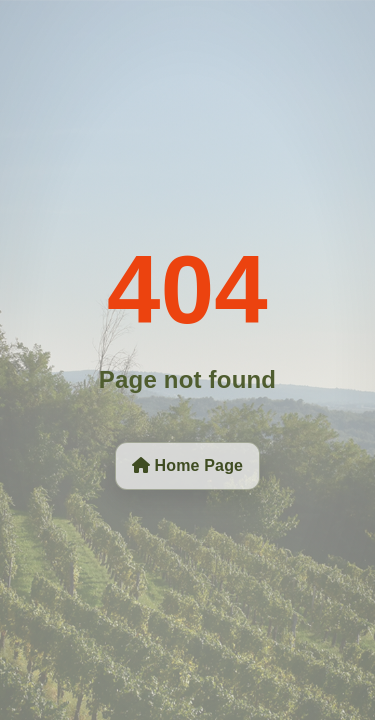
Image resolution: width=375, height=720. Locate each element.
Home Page (187, 465)
